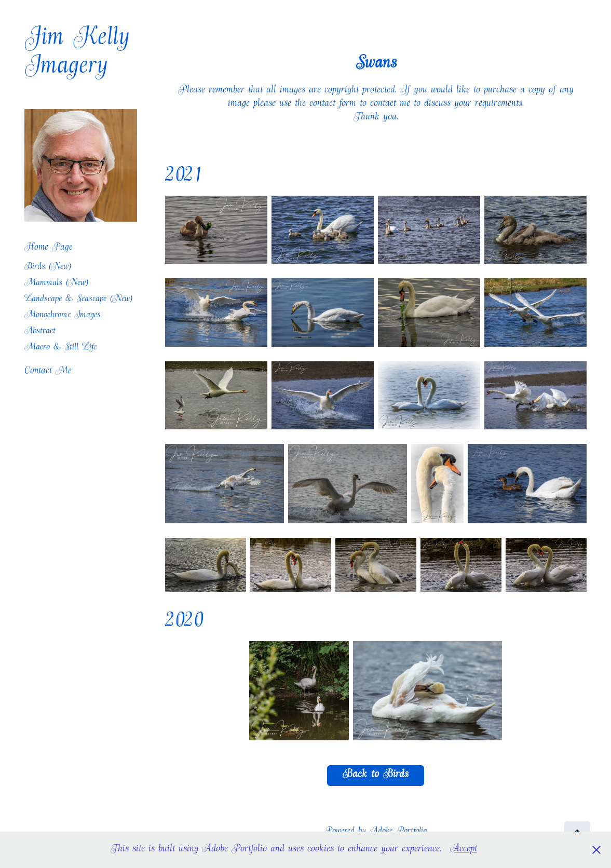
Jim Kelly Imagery (82, 54)
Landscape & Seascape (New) (78, 300)
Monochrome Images (63, 316)
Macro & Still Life (60, 348)
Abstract (40, 332)
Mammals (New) (56, 284)
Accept (464, 850)
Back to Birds (376, 776)
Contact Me (48, 372)
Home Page (49, 248)
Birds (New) (48, 268)
